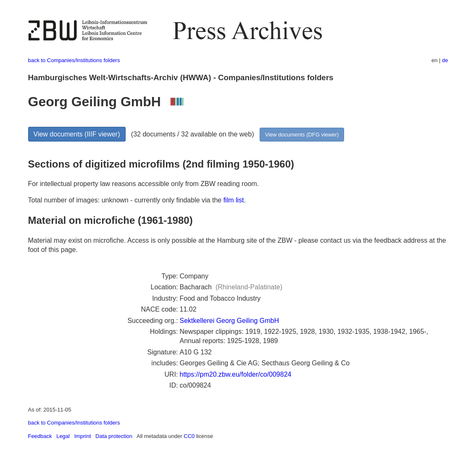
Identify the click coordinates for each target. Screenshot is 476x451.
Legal (63, 436)
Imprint (83, 436)
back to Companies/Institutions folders (74, 60)
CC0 (189, 436)
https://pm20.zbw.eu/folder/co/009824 (236, 374)
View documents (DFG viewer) (302, 135)
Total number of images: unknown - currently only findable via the (126, 200)
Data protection (114, 436)
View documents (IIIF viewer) (77, 134)
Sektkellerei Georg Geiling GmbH (230, 321)
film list (234, 200)
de (445, 60)
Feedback (40, 436)
